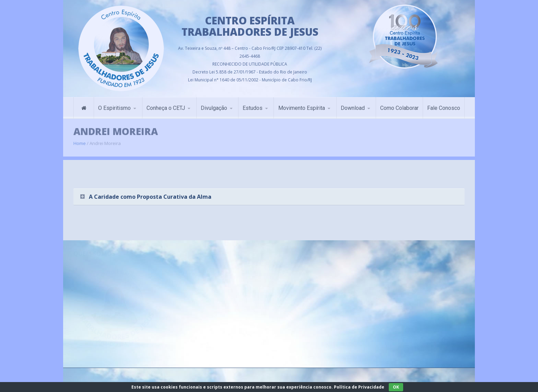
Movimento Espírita (302, 106)
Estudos (253, 106)
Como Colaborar (399, 106)
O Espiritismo (114, 106)
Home (80, 140)
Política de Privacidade (359, 387)
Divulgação (214, 106)
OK (396, 387)
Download (353, 106)
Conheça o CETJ (166, 106)
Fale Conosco (444, 106)
